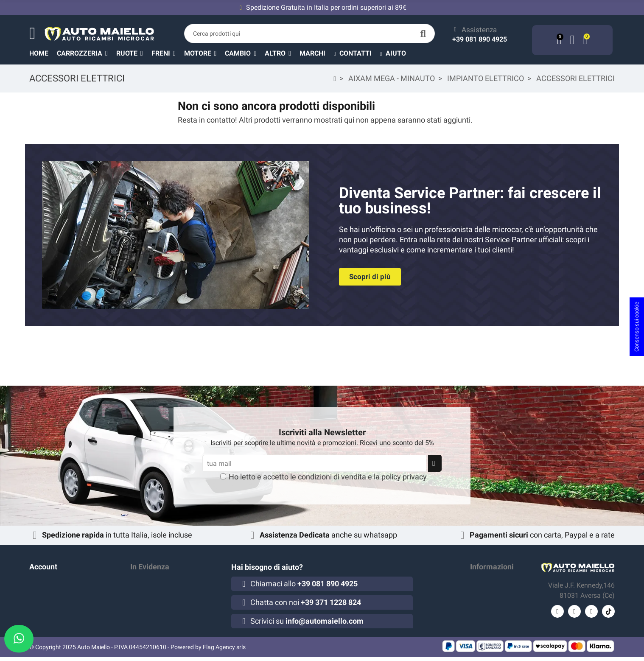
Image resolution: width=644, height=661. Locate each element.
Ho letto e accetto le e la (328, 477)
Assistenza (479, 30)
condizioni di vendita (332, 477)
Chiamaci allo (304, 584)
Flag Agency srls (224, 651)
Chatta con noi (306, 602)
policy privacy (404, 477)
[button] (282, 53)
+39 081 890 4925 (480, 39)
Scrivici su (307, 621)
